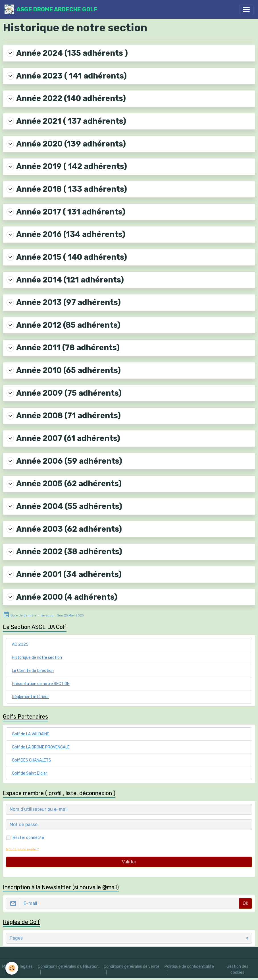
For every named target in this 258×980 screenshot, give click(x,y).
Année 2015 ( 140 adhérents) (67, 257)
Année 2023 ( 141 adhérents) (67, 76)
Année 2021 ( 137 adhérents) (66, 121)
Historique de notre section (37, 658)
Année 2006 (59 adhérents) (64, 461)
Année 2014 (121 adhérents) (65, 280)
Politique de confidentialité (189, 966)
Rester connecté (28, 838)
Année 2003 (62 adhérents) (64, 529)
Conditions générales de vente (132, 966)
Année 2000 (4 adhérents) (62, 597)
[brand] (51, 9)
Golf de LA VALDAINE (31, 734)
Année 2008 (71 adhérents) (64, 416)
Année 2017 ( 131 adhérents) (66, 212)
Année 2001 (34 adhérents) (64, 574)
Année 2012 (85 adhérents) (64, 325)
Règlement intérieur (30, 697)
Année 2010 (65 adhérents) (64, 370)
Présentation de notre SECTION (41, 684)
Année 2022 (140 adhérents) (66, 98)
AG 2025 (20, 644)
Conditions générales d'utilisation (68, 966)
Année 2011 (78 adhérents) (63, 348)
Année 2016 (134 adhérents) (66, 234)
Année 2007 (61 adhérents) (63, 438)
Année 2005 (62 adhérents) (64, 484)
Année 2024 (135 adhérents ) (67, 53)
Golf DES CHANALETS (32, 760)
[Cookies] (12, 968)
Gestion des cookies (237, 969)
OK (245, 903)
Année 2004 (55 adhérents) (64, 506)
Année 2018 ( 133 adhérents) (67, 189)
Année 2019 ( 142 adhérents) (67, 166)
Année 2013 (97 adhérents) (64, 302)
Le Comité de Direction (33, 671)
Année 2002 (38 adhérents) (64, 552)
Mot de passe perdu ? (22, 849)
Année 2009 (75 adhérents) (64, 393)
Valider (129, 862)
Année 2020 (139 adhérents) (66, 144)
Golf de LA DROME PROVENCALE (41, 747)
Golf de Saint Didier (30, 773)
